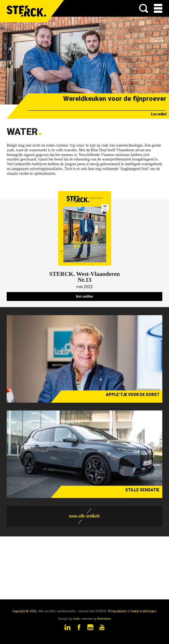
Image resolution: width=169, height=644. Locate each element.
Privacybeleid (117, 611)
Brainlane (104, 619)
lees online (85, 296)
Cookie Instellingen (143, 611)
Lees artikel (159, 114)
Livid (76, 619)
